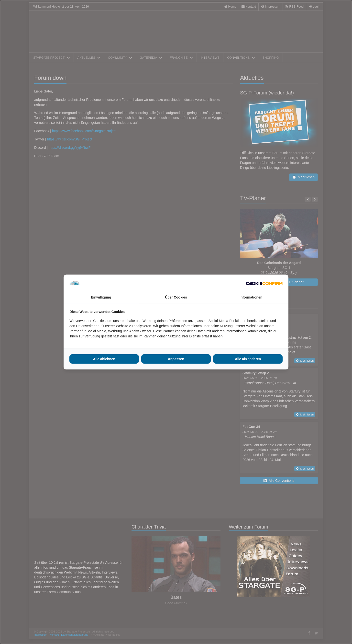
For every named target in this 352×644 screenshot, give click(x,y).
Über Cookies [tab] (176, 297)
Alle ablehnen (104, 359)
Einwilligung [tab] (101, 297)
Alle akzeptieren (248, 359)
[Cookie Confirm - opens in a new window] (264, 283)
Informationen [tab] (251, 297)
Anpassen (176, 359)
